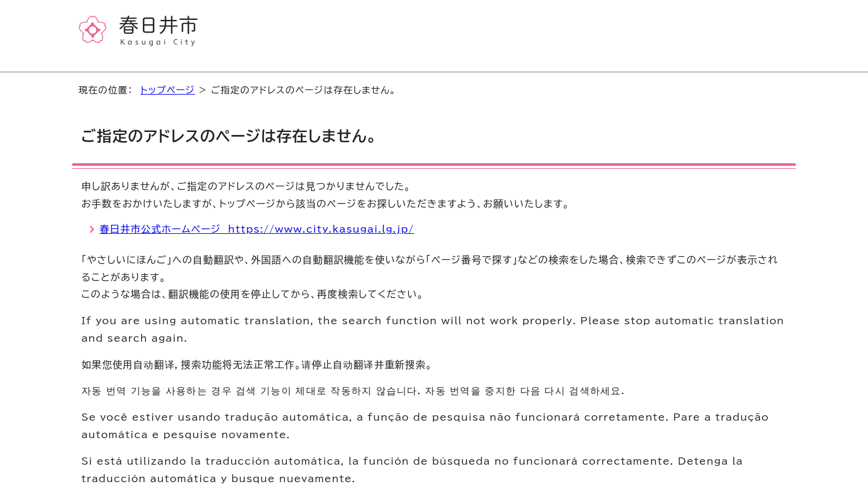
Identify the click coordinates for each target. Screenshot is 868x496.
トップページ (168, 90)
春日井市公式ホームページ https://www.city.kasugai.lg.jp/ (257, 229)
